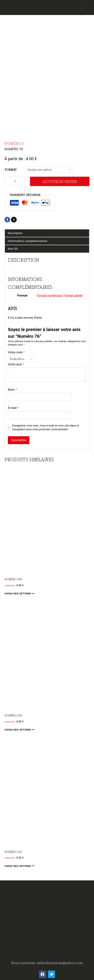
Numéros (14, 143)
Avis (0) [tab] (13, 249)
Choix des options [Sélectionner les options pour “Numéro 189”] (20, 594)
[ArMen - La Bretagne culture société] (47, 6)
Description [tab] (15, 233)
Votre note (16, 352)
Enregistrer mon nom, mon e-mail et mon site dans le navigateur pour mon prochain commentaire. (46, 427)
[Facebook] (7, 220)
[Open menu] (82, 7)
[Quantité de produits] (16, 181)
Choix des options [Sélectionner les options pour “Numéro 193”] (20, 866)
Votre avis (16, 364)
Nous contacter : (24, 963)
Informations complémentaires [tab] (28, 241)
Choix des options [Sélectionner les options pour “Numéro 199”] (20, 730)
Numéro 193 (13, 852)
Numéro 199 (13, 715)
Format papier (73, 295)
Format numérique (49, 295)
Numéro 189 (13, 579)
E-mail (13, 408)
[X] (14, 220)
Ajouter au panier (60, 181)
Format (11, 170)
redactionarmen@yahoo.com (60, 963)
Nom (12, 390)
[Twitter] (51, 974)
